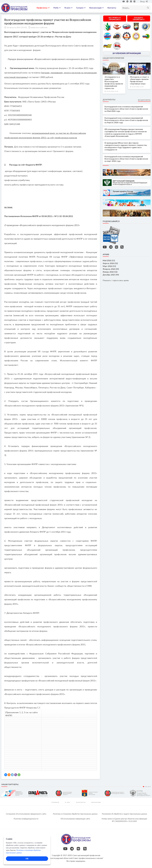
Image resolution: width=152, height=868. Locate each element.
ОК (27, 859)
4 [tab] (148, 787)
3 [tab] (147, 787)
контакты (81, 802)
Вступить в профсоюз (115, 19)
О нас (68, 802)
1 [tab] (143, 787)
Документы (109, 100)
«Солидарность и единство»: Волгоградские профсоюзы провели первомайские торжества (114, 83)
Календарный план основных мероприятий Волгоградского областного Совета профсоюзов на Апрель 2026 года (126, 120)
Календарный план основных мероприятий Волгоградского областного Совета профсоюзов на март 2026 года (126, 159)
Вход (144, 1)
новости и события (39, 27)
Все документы (144, 100)
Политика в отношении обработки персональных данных (75, 814)
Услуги (68, 8)
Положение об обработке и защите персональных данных (124, 814)
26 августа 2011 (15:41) (17, 27)
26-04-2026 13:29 (138, 87)
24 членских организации (127, 53)
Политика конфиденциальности (26, 819)
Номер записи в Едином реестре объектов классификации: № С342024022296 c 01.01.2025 (125, 820)
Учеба (57, 8)
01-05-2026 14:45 (112, 91)
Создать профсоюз (139, 19)
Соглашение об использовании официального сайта (26, 814)
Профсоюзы (43, 8)
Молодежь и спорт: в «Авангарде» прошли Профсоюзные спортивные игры (139, 80)
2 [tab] (145, 787)
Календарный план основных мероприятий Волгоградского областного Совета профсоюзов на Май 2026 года (126, 109)
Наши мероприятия (113, 58)
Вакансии (96, 802)
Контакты (112, 8)
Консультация (97, 8)
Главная (55, 802)
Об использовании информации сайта (75, 819)
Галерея (81, 8)
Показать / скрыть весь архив (116, 281)
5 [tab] (150, 787)
